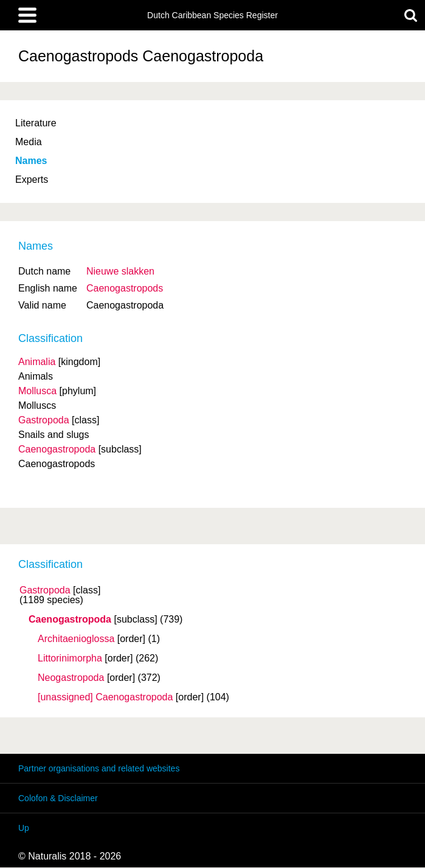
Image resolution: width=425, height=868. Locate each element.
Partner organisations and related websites (99, 768)
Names (31, 161)
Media (29, 142)
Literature (36, 123)
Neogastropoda (71, 678)
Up (24, 828)
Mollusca (37, 391)
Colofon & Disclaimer (58, 798)
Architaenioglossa (76, 639)
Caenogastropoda (70, 620)
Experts (32, 179)
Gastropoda (45, 590)
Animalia (37, 362)
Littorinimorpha (70, 658)
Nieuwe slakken (120, 271)
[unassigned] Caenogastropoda (105, 697)
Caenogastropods (125, 288)
